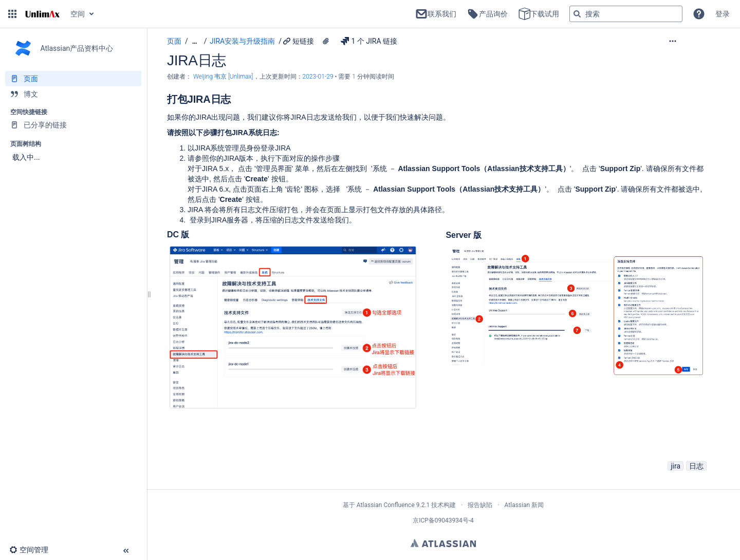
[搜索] (577, 14)
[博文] (73, 94)
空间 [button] (78, 14)
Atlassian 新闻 (524, 505)
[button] (12, 14)
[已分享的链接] (73, 125)
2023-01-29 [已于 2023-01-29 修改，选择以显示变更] (319, 77)
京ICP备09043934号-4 (443, 520)
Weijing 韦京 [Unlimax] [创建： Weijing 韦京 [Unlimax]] (223, 77)
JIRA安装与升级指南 (242, 41)
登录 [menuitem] (723, 14)
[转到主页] (42, 14)
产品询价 (487, 14)
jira (676, 466)
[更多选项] (694, 41)
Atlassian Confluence (386, 505)
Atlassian (443, 543)
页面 (174, 41)
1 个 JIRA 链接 (369, 41)
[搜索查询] (626, 14)
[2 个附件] (326, 41)
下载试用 (539, 14)
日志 (696, 466)
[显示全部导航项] (195, 41)
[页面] (73, 79)
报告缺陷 (480, 505)
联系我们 (436, 14)
